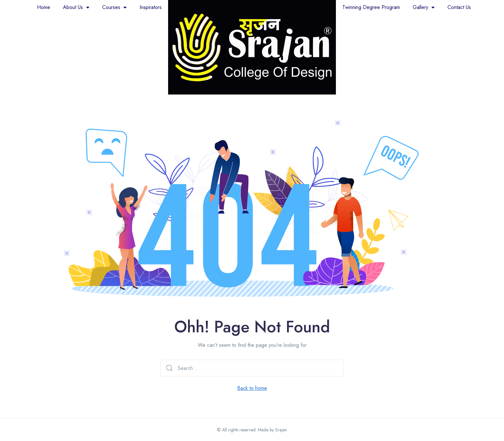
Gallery (424, 7)
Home (44, 7)
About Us (76, 7)
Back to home (252, 388)
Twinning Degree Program (371, 7)
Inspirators (151, 7)
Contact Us (459, 7)
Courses (114, 7)
